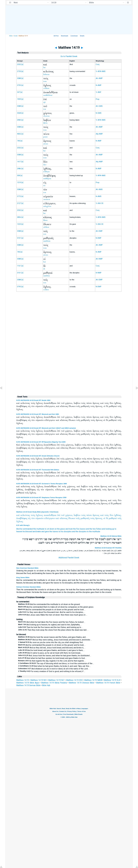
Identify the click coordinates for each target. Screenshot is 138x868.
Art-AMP (99, 78)
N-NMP (99, 273)
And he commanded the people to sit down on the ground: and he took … (52, 610)
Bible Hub (46, 685)
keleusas (46, 74)
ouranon (47, 199)
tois (45, 234)
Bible (11, 36)
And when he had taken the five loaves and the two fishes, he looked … (52, 622)
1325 (19, 224)
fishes (99, 529)
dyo (45, 165)
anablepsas (47, 179)
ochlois (46, 290)
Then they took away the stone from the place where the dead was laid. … (53, 630)
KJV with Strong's (23, 525)
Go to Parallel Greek (69, 56)
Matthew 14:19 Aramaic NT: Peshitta (108, 548)
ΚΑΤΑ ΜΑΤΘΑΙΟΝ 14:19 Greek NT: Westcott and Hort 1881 (38, 414)
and (67, 529)
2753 (19, 71)
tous (45, 81)
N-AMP (99, 85)
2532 (19, 64)
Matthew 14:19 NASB (93, 680)
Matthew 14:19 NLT (56, 680)
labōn (45, 123)
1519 (19, 182)
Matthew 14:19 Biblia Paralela (54, 683)
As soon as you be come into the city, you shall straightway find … (51, 642)
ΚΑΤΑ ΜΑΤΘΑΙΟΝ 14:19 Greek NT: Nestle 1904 (33, 400)
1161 (19, 266)
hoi (45, 262)
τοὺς (33, 515)
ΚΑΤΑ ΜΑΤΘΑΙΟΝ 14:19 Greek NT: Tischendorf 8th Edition (38, 470)
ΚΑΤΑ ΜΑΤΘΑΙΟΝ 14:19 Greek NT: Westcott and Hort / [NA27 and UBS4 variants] (46, 428)
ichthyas (46, 172)
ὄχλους (39, 515)
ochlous (46, 88)
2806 (19, 217)
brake (39, 532)
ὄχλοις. (20, 521)
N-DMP (99, 238)
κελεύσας (25, 515)
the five (76, 529)
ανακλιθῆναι (50, 515)
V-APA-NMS (101, 71)
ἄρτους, (99, 518)
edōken (46, 227)
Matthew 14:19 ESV (74, 680)
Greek (16, 36)
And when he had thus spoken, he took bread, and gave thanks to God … (52, 658)
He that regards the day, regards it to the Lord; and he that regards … (52, 661)
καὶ (18, 515)
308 (18, 176)
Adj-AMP (99, 134)
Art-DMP (99, 231)
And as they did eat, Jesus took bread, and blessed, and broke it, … (52, 648)
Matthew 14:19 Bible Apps (28, 683)
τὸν (33, 518)
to (115, 529)
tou (45, 109)
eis (44, 185)
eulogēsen (47, 206)
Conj (98, 64)
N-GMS (99, 113)
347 (18, 92)
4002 (19, 134)
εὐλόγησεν (50, 518)
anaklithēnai (48, 95)
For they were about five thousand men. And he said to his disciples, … (52, 612)
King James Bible (23, 577)
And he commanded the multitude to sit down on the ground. (49, 604)
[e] (22, 64)
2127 (19, 203)
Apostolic (45, 512)
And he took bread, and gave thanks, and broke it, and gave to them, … (51, 650)
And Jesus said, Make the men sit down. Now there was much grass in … (53, 615)
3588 (19, 78)
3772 (19, 196)
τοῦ (63, 515)
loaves (83, 529)
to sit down (49, 529)
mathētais (47, 241)
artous (46, 144)
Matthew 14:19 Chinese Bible (81, 683)
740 (18, 141)
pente (45, 137)
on (56, 529)
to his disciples (65, 532)
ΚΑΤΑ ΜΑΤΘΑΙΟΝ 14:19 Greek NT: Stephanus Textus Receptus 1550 (41, 498)
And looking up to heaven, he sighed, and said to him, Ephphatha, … (50, 625)
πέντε (89, 515)
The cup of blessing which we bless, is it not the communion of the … (56, 663)
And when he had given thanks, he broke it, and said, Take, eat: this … (54, 666)
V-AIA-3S (100, 203)
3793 (19, 85)
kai (44, 67)
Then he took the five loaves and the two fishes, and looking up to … (50, 627)
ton (45, 192)
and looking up (108, 529)
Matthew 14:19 (23, 680)
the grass (61, 529)
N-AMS (99, 196)
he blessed (28, 532)
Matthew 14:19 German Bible (28, 685)
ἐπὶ (59, 515)
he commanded (26, 529)
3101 (19, 238)
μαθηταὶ (113, 518)
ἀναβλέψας (22, 518)
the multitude (39, 529)
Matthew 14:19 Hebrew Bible (111, 536)
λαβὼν (77, 515)
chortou (46, 116)
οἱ (104, 518)
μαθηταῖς (85, 518)
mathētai (46, 276)
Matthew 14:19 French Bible (108, 683)
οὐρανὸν (39, 518)
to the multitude (94, 532)
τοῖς (78, 518)
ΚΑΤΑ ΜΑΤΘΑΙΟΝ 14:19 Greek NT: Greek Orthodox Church (38, 456)
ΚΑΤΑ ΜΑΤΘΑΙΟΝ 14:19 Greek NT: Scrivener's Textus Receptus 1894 (42, 484)
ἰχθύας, (118, 515)
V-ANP (98, 92)
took (71, 529)
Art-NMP (99, 259)
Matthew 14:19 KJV (112, 680)
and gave (45, 532)
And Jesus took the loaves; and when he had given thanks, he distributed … (55, 656)
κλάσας (64, 518)
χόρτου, (69, 515)
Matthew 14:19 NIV (39, 680)
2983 (19, 120)
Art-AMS (99, 189)
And (18, 529)
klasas (45, 220)
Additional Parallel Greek (69, 558)
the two (93, 529)
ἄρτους (96, 515)
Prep (98, 99)
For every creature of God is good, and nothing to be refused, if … (52, 671)
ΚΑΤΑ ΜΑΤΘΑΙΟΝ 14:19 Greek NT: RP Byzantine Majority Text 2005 (41, 442)
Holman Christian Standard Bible (28, 587)
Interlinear (54, 512)
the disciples (81, 532)
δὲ (107, 518)
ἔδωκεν (72, 518)
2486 (19, 169)
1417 (19, 162)
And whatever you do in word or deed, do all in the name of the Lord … (54, 669)
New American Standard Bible (27, 568)
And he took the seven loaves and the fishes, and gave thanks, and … (53, 637)
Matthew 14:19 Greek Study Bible (29, 512)
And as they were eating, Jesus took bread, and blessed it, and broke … (55, 640)
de (44, 269)
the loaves (54, 532)
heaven (19, 532)
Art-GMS (99, 106)
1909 (19, 99)
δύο (111, 515)
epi (44, 102)
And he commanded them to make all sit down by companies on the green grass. (56, 607)
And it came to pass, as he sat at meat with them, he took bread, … (50, 653)
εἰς (29, 518)
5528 (19, 113)
